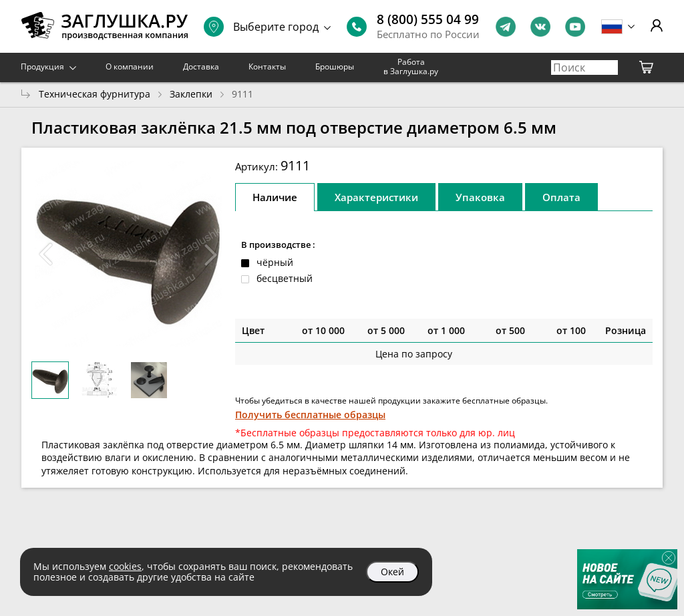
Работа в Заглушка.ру (411, 66)
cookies (125, 566)
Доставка (201, 66)
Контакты (267, 66)
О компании (130, 66)
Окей (392, 572)
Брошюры (335, 66)
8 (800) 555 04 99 (428, 19)
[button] (211, 255)
